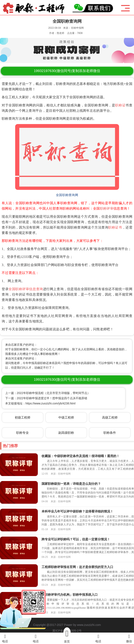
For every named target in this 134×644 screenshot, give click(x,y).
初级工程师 (23, 417)
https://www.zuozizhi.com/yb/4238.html (50, 403)
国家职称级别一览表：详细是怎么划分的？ (71, 484)
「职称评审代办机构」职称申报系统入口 (70, 595)
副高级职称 (66, 433)
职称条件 (110, 433)
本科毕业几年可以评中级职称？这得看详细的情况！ (77, 511)
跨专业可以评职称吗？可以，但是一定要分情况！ (76, 539)
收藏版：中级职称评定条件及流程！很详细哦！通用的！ (81, 456)
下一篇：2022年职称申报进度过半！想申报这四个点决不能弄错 (46, 398)
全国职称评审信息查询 (26, 289)
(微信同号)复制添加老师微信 (67, 71)
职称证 (120, 105)
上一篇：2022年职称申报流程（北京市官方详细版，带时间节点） (48, 393)
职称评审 (107, 208)
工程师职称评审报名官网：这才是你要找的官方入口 (77, 567)
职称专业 (22, 433)
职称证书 (115, 227)
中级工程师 (66, 417)
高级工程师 (110, 417)
